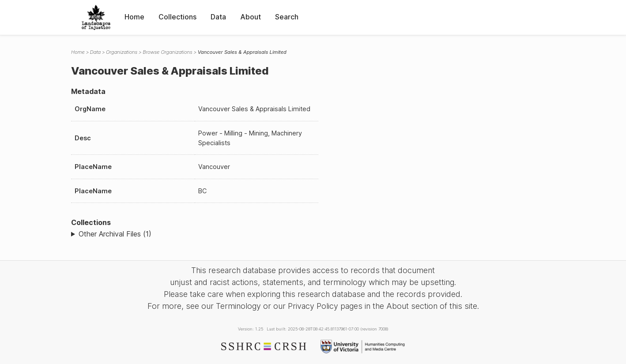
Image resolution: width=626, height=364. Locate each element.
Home (134, 17)
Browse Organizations (168, 52)
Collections (177, 17)
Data (218, 17)
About (251, 17)
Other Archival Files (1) (115, 234)
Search (287, 17)
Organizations (122, 52)
